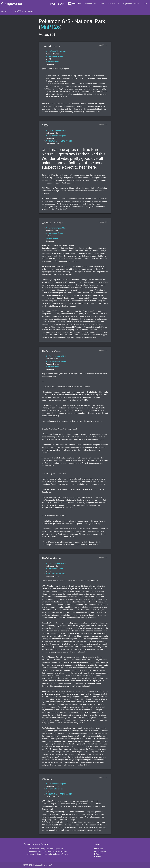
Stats (102, 4)
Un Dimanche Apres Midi (56, 130)
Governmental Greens (55, 56)
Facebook (99, 854)
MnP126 (19, 11)
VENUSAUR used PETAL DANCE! (59, 141)
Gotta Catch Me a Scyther (56, 51)
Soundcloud (100, 851)
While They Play (52, 62)
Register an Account (131, 4)
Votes (31, 11)
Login (145, 4)
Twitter (98, 857)
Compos (91, 4)
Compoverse (12, 4)
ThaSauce (114, 4)
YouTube (98, 849)
